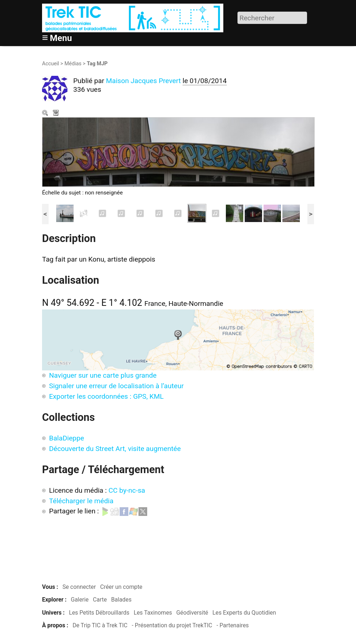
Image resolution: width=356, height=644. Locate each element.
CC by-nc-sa (127, 490)
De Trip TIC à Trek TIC (100, 625)
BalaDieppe (67, 438)
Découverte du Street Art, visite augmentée (115, 449)
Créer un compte (121, 587)
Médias (73, 64)
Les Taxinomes (153, 613)
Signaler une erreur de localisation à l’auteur (116, 386)
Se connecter (79, 587)
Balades (121, 600)
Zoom (46, 114)
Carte (100, 600)
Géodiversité (192, 613)
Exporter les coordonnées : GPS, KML (106, 396)
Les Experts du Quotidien (244, 613)
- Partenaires (233, 625)
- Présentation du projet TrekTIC (172, 625)
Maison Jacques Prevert (143, 81)
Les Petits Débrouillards (99, 613)
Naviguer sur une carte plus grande (103, 375)
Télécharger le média (57, 114)
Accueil (51, 64)
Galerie (80, 600)
